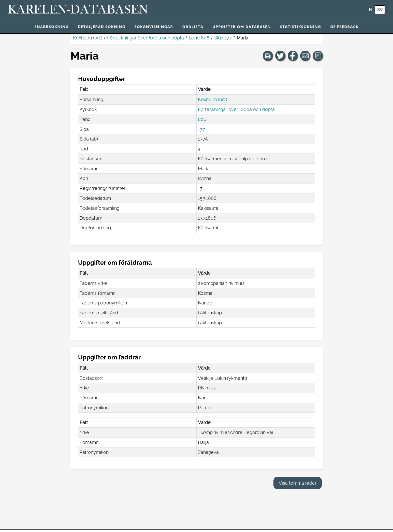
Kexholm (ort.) (88, 38)
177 (201, 129)
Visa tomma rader (298, 483)
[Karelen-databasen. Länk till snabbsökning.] (78, 10)
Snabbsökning (52, 26)
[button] (268, 56)
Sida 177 (223, 38)
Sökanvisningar (154, 26)
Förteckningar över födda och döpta (145, 38)
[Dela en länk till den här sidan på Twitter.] (280, 56)
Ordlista (193, 26)
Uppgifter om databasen (242, 26)
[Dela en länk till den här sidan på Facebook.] (293, 56)
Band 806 (199, 38)
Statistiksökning (301, 26)
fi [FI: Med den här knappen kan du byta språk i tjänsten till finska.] (370, 10)
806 (202, 119)
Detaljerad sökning (101, 26)
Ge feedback (344, 26)
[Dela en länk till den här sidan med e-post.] (305, 56)
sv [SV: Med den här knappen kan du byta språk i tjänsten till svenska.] (380, 10)
